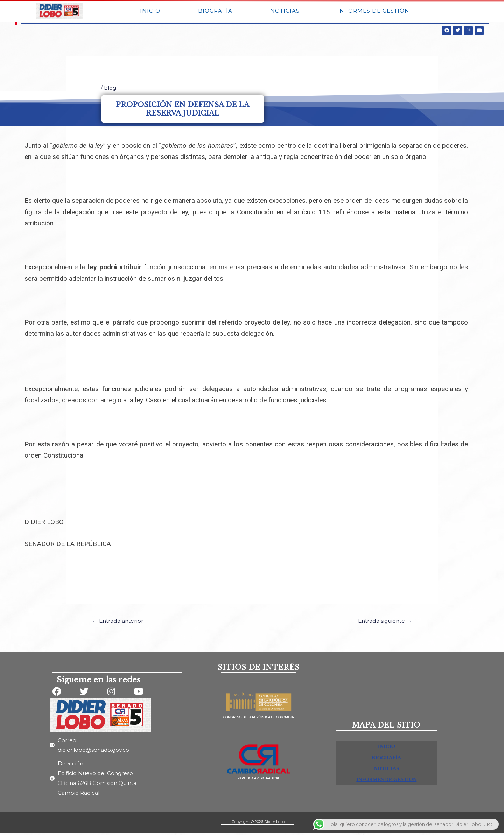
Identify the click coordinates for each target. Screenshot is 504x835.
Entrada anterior (120, 623)
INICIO (150, 12)
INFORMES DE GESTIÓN (373, 12)
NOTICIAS (285, 12)
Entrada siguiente (383, 623)
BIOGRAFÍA (215, 12)
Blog (110, 90)
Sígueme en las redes (99, 682)
